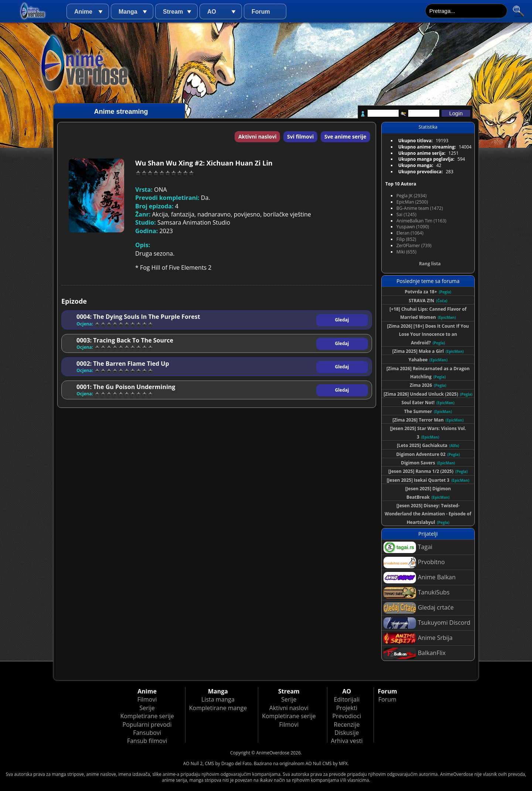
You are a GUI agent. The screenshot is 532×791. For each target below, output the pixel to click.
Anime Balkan (420, 578)
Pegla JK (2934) (412, 196)
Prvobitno (414, 562)
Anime (83, 12)
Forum (261, 12)
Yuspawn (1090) (413, 227)
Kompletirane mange (218, 708)
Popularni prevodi (147, 724)
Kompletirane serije (147, 716)
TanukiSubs (417, 593)
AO (212, 12)
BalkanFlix (415, 653)
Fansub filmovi (147, 741)
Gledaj (342, 320)
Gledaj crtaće (419, 608)
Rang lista (430, 264)
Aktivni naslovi (258, 137)
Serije (147, 708)
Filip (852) (406, 239)
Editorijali (347, 699)
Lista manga (218, 699)
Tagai (408, 547)
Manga (128, 12)
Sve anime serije (345, 137)
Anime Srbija (418, 638)
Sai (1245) (406, 214)
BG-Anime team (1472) (420, 208)
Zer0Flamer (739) (414, 246)
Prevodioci (347, 716)
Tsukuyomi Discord (427, 623)
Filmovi (147, 699)
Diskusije (347, 733)
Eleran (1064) (410, 233)
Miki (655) (406, 252)
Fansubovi (147, 733)
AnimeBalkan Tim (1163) (421, 221)
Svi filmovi (300, 137)
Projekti (347, 708)
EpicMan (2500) (412, 202)
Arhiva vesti (347, 741)
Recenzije (347, 724)
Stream (173, 12)
